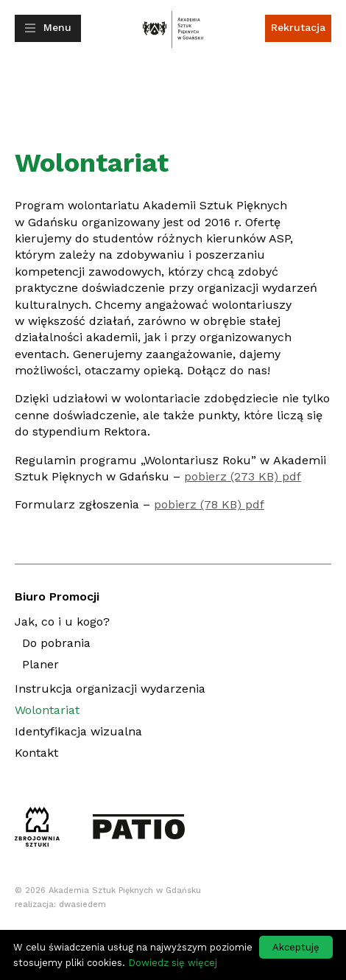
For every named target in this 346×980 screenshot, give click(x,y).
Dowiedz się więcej (173, 963)
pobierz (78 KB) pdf (209, 504)
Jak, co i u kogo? (62, 622)
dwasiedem (82, 904)
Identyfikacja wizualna (78, 731)
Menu (57, 27)
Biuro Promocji (57, 596)
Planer (40, 666)
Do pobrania (56, 643)
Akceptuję (296, 947)
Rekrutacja (298, 27)
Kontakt (36, 753)
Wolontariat (47, 710)
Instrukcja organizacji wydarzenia (110, 689)
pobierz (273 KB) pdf (243, 476)
